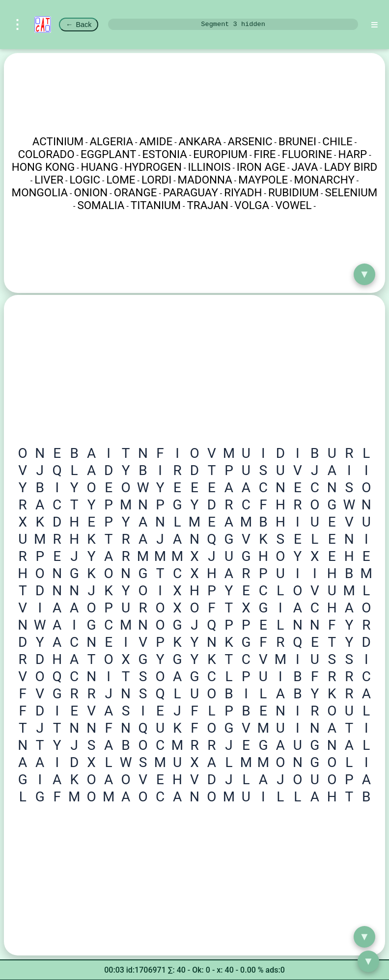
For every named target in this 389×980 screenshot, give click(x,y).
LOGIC (85, 180)
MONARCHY (324, 180)
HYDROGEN (153, 167)
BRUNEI (297, 141)
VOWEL (293, 205)
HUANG (100, 167)
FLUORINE (307, 154)
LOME (121, 180)
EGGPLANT (108, 154)
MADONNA (205, 180)
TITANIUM (156, 205)
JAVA (305, 167)
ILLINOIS (209, 167)
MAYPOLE (263, 180)
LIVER (49, 180)
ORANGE (136, 192)
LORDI (156, 180)
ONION (91, 192)
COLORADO (46, 154)
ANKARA (200, 141)
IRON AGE (261, 167)
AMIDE (156, 141)
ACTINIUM (58, 141)
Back (79, 25)
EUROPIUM (220, 154)
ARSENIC (250, 141)
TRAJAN (208, 205)
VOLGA (252, 205)
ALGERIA (112, 141)
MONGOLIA (40, 192)
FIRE (264, 154)
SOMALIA (101, 205)
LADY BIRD (351, 167)
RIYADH (243, 192)
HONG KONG (43, 167)
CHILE (337, 141)
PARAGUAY (191, 192)
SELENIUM (351, 192)
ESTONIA (165, 154)
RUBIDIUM (293, 192)
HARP (353, 154)
